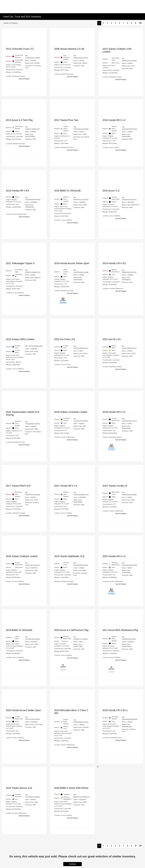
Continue (72, 864)
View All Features (24, 79)
